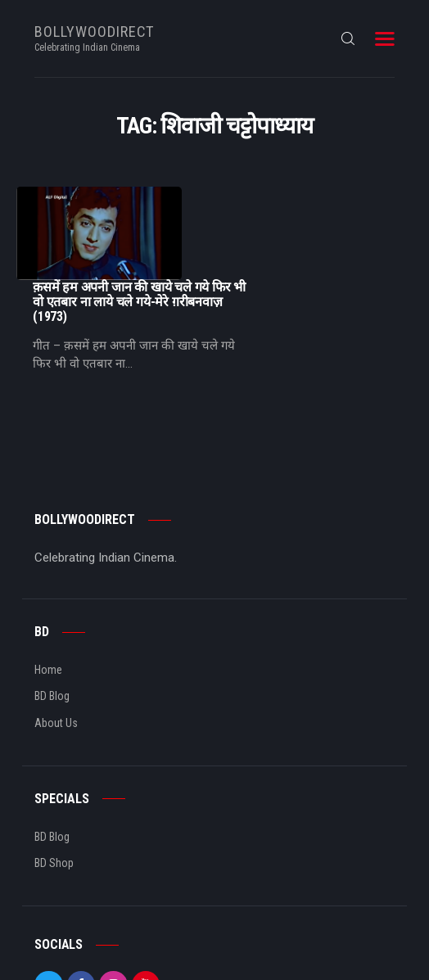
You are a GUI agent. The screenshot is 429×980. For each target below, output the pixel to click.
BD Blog (52, 603)
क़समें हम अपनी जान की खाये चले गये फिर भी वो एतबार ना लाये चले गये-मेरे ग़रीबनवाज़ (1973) (303, 209)
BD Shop (54, 770)
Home (48, 576)
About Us (56, 630)
